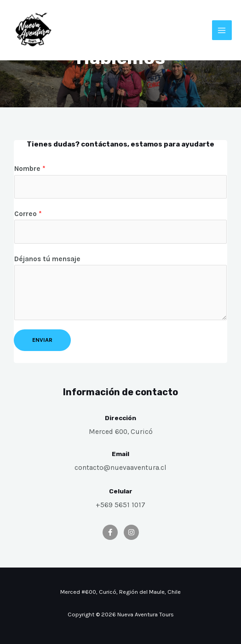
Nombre (30, 169)
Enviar (42, 340)
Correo (28, 214)
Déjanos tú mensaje (47, 259)
